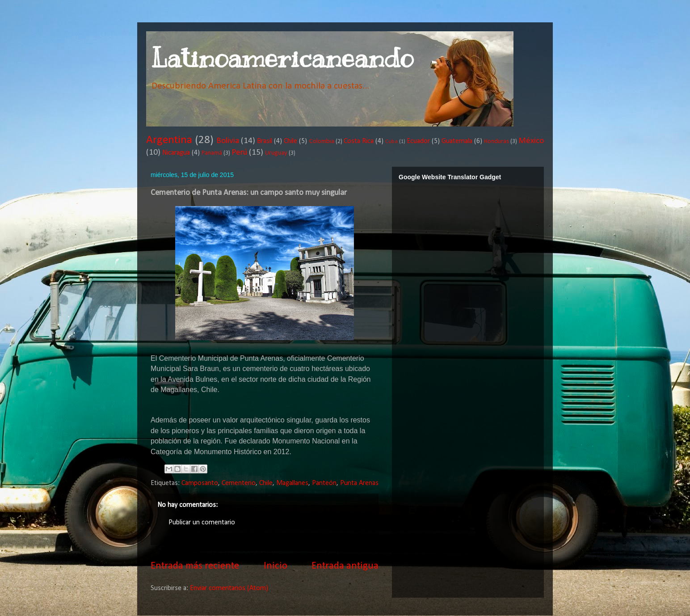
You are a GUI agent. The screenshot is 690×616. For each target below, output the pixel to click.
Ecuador (418, 141)
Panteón (324, 483)
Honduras (496, 141)
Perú (239, 153)
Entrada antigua (345, 566)
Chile (290, 141)
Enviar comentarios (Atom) (229, 588)
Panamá (212, 153)
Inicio (276, 566)
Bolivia (228, 141)
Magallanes (292, 483)
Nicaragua (176, 153)
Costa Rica (359, 141)
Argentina (169, 140)
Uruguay (276, 153)
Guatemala (457, 141)
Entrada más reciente (195, 566)
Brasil (265, 141)
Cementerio (239, 483)
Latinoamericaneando (282, 58)
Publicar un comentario (202, 523)
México (531, 141)
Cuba (391, 141)
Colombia (322, 141)
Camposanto (200, 483)
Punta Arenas (359, 483)
